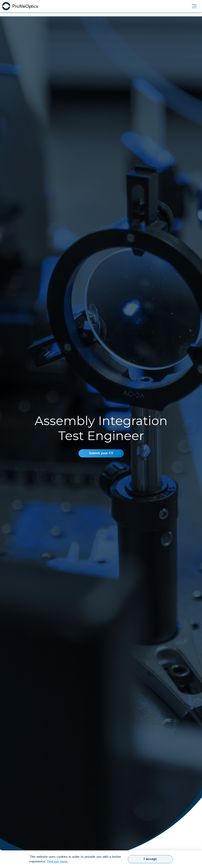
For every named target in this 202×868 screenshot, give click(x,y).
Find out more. (58, 862)
